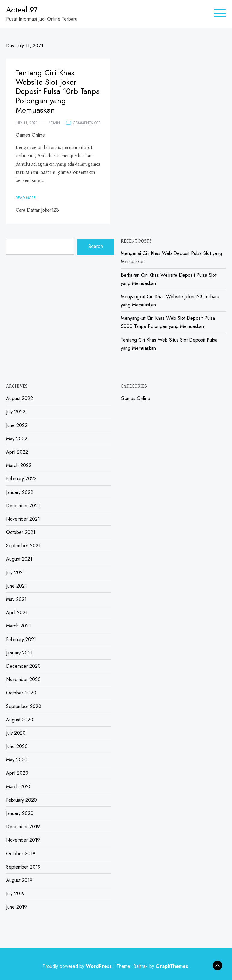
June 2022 (17, 425)
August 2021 (19, 559)
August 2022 (19, 398)
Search (96, 246)
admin (54, 123)
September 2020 (24, 706)
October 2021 (21, 532)
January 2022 (20, 492)
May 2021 (16, 599)
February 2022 (21, 479)
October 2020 (21, 693)
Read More (26, 198)
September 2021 (23, 546)
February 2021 (21, 639)
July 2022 (16, 412)
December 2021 (23, 506)
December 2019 (23, 827)
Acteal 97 (22, 10)
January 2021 (19, 653)
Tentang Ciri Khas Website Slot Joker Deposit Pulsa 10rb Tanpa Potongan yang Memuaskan (58, 91)
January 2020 (20, 813)
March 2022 (19, 465)
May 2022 (17, 439)
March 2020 (19, 787)
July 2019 (15, 894)
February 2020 (21, 800)
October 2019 (21, 854)
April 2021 (17, 612)
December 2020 (23, 666)
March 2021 (18, 626)
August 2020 (20, 720)
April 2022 (17, 452)
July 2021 (15, 573)
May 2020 (17, 760)
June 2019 (16, 907)
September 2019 (23, 867)
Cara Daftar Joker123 (37, 210)
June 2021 (16, 586)
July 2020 (16, 733)
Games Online (30, 135)
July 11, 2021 (27, 123)
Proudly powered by (78, 966)
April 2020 (17, 773)
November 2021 (23, 519)
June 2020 (17, 746)
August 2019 (19, 880)
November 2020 (23, 679)
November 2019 (23, 840)
